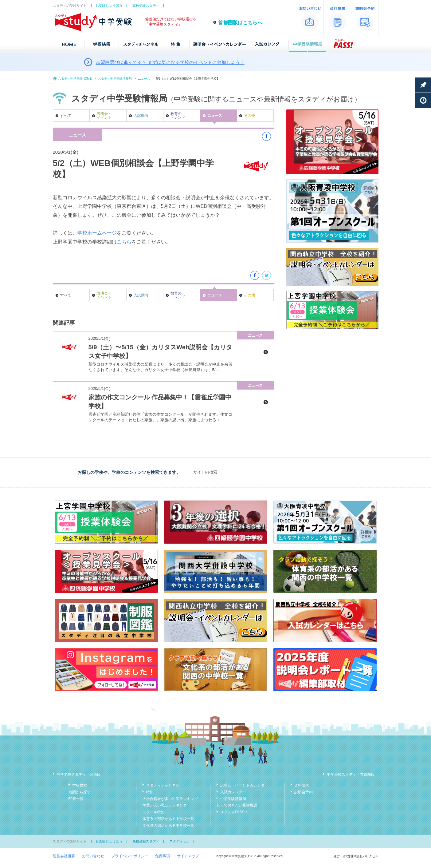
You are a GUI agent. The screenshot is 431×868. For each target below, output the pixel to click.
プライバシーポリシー (130, 856)
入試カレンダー (233, 792)
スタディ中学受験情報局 (115, 79)
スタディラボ (179, 841)
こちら (124, 242)
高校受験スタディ (146, 6)
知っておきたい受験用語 (237, 805)
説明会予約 (304, 792)
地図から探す (80, 792)
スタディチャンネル (163, 785)
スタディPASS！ (234, 812)
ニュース (144, 79)
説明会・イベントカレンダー (244, 785)
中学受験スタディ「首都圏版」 (353, 775)
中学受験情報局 (233, 799)
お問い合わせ (93, 856)
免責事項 (163, 856)
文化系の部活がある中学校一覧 (168, 826)
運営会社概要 (64, 856)
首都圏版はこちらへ (240, 23)
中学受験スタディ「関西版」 (80, 775)
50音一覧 (76, 799)
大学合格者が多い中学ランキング (170, 799)
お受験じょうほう (109, 6)
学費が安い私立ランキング (165, 805)
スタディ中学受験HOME (75, 79)
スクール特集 (154, 812)
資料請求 (302, 785)
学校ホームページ (97, 233)
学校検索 (80, 785)
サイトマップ (188, 856)
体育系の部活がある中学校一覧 (168, 819)
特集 (150, 792)
